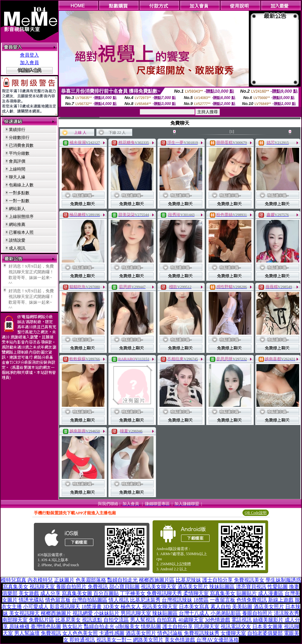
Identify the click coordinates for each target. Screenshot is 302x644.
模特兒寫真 (14, 580)
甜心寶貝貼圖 (124, 587)
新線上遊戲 (281, 600)
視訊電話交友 (236, 626)
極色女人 (131, 607)
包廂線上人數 (21, 185)
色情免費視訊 (252, 600)
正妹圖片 (64, 580)
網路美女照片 (148, 640)
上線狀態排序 (21, 217)
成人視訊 (17, 248)
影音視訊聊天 (65, 607)
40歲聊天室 (191, 620)
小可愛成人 (36, 607)
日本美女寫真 (194, 607)
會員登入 (29, 55)
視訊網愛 (83, 613)
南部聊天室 (15, 620)
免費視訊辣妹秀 (202, 633)
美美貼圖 (242, 607)
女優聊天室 (233, 633)
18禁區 (201, 600)
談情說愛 (17, 240)
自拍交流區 (116, 620)
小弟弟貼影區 (226, 613)
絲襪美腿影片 (268, 620)
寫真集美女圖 (77, 593)
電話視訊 (242, 620)
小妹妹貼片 (107, 613)
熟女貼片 (72, 626)
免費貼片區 (41, 620)
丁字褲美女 (133, 593)
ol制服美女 (128, 626)
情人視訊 (119, 600)
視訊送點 (92, 620)
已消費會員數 (21, 145)
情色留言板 (58, 600)
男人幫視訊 (143, 620)
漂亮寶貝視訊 (251, 587)
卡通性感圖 (112, 633)
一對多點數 (19, 193)
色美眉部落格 (91, 580)
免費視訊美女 (249, 580)
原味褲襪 (19, 626)
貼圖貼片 (247, 593)
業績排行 (17, 130)
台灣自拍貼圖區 (90, 600)
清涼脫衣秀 (286, 613)
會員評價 (17, 161)
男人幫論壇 (27, 633)
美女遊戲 (29, 593)
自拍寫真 (167, 620)
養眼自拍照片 (71, 587)
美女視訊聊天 (24, 613)
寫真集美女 (16, 587)
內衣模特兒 (40, 580)
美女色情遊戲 (180, 640)
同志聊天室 (207, 626)
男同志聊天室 (136, 613)
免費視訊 (98, 587)
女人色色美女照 (80, 633)
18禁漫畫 (91, 607)
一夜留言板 (223, 600)
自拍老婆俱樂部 (265, 633)
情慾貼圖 (151, 626)
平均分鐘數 (19, 153)
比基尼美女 (68, 620)
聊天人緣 (17, 177)
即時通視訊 (82, 640)
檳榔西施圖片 (56, 613)
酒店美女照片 (193, 587)
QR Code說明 (256, 513)
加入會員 (29, 63)
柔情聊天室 (196, 593)
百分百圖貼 (106, 593)
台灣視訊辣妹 (177, 600)
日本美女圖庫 (267, 626)
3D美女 (111, 607)
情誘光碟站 (31, 600)
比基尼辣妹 (188, 580)
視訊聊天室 (42, 587)
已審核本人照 (21, 232)
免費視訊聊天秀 (164, 593)
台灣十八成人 (194, 613)
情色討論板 (170, 633)
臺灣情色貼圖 (46, 626)
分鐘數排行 (19, 137)
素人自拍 (221, 607)
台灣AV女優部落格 (217, 640)
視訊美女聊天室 (159, 587)
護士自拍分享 (217, 580)
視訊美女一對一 (114, 640)
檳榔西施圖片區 (157, 580)
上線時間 (17, 169)
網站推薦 (17, 224)
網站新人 (17, 209)
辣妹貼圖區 (222, 587)
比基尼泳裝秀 (145, 600)
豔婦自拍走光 (123, 580)
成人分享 (50, 593)
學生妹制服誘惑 (283, 580)
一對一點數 (19, 201)
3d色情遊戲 (217, 620)
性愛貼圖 (278, 587)
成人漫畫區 (271, 593)
